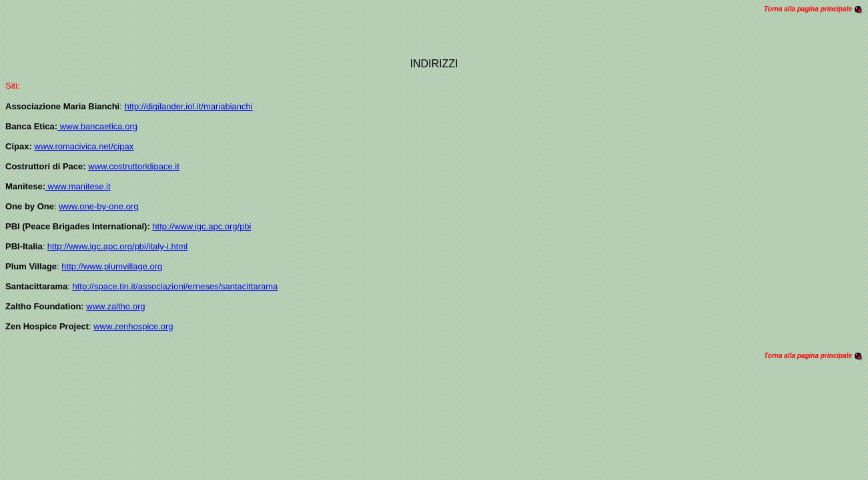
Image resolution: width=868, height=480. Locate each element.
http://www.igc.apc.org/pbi (201, 226)
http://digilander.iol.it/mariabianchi (188, 106)
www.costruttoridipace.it (134, 166)
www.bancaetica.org (97, 126)
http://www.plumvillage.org (112, 266)
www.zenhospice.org (133, 326)
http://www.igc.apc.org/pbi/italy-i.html (117, 246)
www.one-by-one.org (98, 206)
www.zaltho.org (115, 306)
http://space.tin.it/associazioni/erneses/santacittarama (175, 286)
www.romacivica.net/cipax (84, 146)
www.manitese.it (78, 186)
